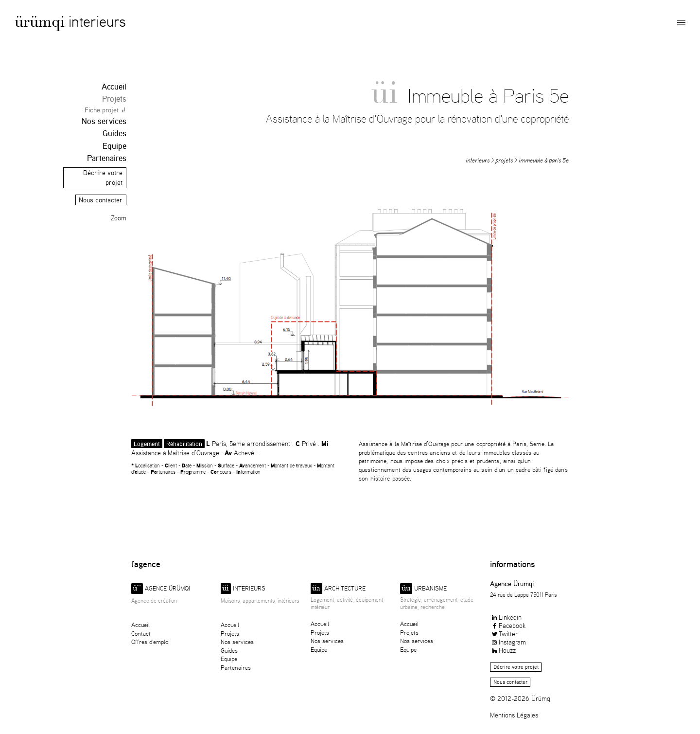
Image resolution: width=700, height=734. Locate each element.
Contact (141, 634)
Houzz (503, 650)
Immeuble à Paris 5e (544, 160)
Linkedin (506, 617)
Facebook (508, 625)
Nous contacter (101, 200)
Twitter (504, 634)
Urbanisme (423, 589)
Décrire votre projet (516, 667)
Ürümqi (40, 24)
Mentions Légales (514, 715)
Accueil (114, 86)
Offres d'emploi (150, 642)
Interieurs (97, 21)
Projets (114, 98)
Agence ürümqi (161, 589)
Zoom (119, 218)
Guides (114, 133)
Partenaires (107, 158)
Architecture (338, 589)
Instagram (508, 642)
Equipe (114, 146)
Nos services (104, 121)
